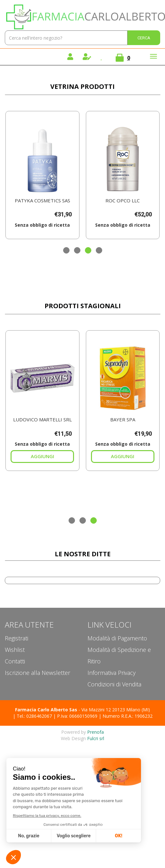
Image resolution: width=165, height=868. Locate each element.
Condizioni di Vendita (114, 684)
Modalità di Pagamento (117, 638)
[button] (66, 250)
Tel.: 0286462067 (34, 716)
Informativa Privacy (111, 673)
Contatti (15, 661)
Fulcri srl (96, 738)
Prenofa (95, 732)
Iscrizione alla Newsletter (37, 673)
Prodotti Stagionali (83, 306)
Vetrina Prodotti (82, 86)
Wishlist (15, 650)
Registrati (16, 638)
